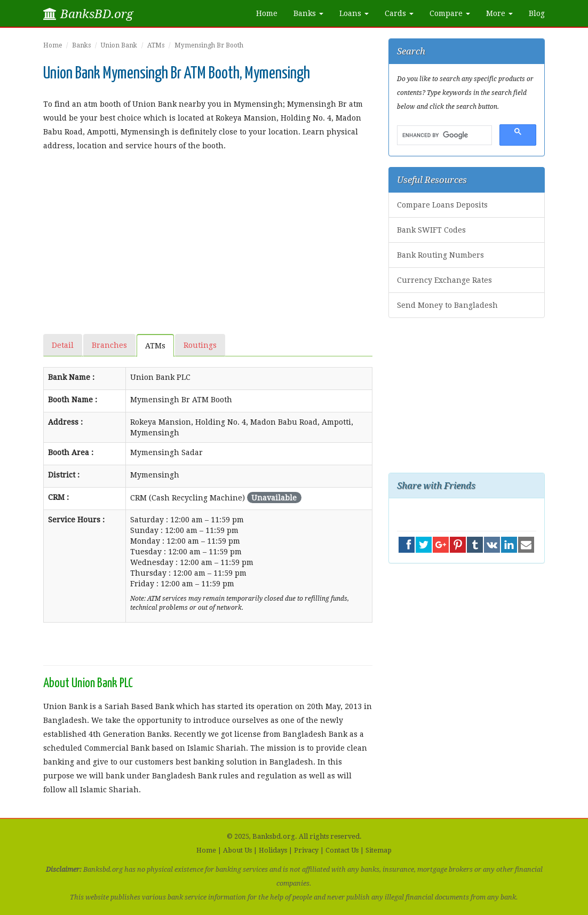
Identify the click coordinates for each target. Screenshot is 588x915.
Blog (537, 13)
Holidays (273, 850)
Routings (200, 345)
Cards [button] (399, 13)
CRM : (58, 497)
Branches (109, 345)
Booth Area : (71, 452)
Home (267, 13)
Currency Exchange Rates (444, 280)
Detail (63, 345)
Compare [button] (450, 13)
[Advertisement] (208, 238)
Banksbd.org (274, 836)
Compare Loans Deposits (442, 205)
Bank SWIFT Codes (431, 230)
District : (64, 475)
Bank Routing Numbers (440, 255)
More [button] (499, 13)
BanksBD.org (88, 14)
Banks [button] (308, 13)
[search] (443, 136)
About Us (237, 850)
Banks (81, 45)
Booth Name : (73, 400)
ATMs (156, 45)
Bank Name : (71, 377)
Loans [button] (354, 13)
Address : (65, 422)
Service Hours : (76, 520)
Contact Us (342, 850)
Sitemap (379, 850)
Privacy (306, 850)
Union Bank (119, 45)
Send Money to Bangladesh (447, 305)
